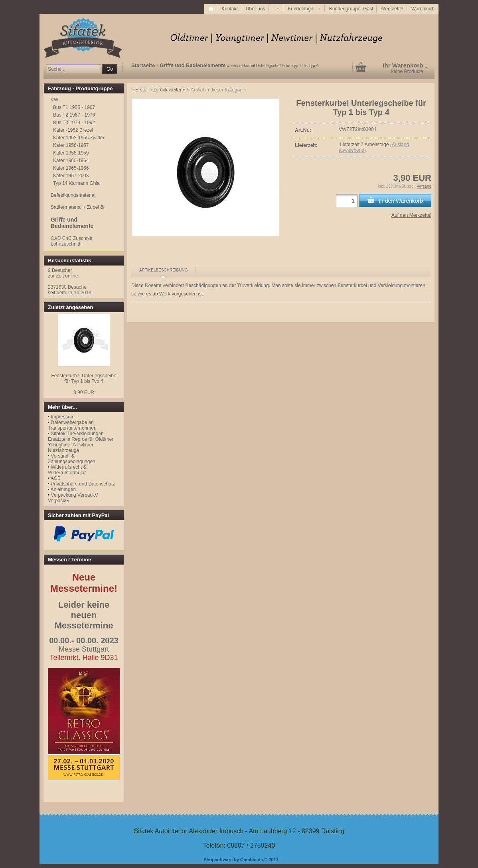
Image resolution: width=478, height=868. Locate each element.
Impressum (62, 417)
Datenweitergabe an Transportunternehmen (72, 425)
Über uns (256, 9)
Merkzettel (392, 9)
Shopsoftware (218, 860)
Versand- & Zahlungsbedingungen (72, 459)
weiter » (177, 90)
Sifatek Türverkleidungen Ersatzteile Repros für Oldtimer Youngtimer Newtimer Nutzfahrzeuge (81, 442)
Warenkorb (423, 9)
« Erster (140, 90)
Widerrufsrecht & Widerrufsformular (67, 470)
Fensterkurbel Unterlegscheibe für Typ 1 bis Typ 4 (84, 379)
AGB (56, 478)
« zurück (158, 90)
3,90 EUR (84, 392)
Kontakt (230, 9)
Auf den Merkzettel (411, 215)
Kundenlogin (304, 9)
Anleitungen (63, 489)
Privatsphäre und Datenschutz (83, 484)
